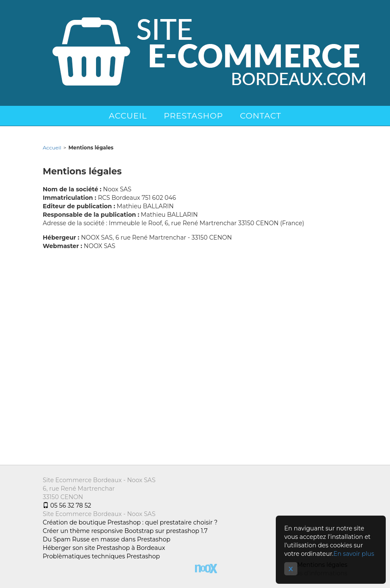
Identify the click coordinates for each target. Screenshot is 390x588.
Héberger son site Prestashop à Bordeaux (104, 548)
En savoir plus (354, 554)
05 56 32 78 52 (67, 505)
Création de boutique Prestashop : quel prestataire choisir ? (130, 522)
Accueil (128, 116)
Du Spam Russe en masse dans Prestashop (107, 539)
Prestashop (193, 116)
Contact (261, 116)
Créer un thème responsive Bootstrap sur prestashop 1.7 (125, 531)
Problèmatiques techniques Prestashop (101, 556)
